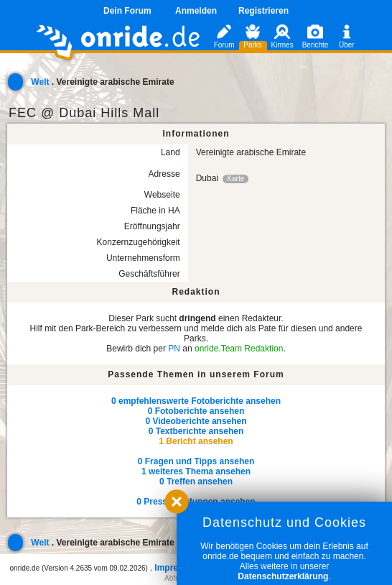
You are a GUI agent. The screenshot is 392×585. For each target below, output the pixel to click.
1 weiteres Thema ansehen (196, 471)
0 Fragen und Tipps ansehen (196, 461)
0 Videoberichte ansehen (196, 421)
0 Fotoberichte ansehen (196, 411)
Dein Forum (127, 11)
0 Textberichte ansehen (196, 431)
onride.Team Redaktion (239, 349)
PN (174, 349)
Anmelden (196, 11)
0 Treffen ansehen (196, 482)
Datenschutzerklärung (283, 576)
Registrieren (263, 11)
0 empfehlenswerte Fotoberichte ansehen (196, 401)
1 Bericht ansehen (196, 441)
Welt (40, 82)
